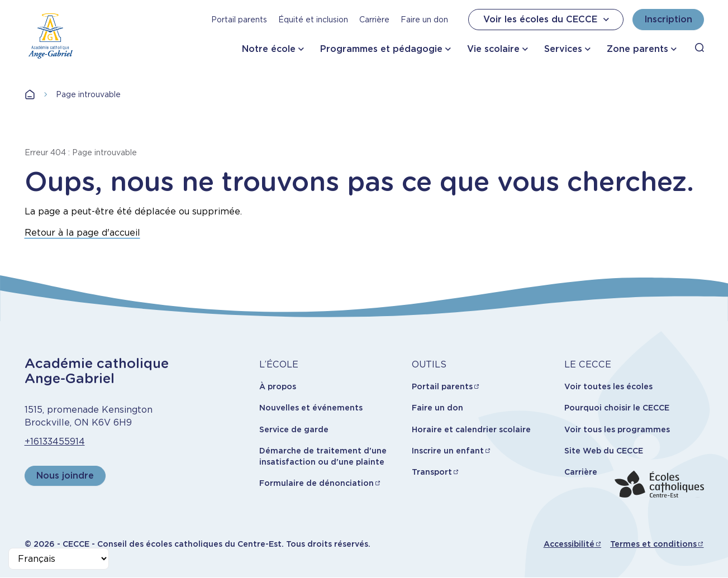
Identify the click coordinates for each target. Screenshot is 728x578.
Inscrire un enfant (448, 451)
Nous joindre (65, 476)
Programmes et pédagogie (381, 49)
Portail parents (239, 20)
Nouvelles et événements (311, 408)
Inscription (668, 19)
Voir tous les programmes (617, 429)
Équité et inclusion (313, 20)
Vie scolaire (493, 49)
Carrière (374, 20)
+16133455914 (55, 441)
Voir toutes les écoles (608, 386)
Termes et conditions (653, 544)
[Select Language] (59, 559)
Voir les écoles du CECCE (548, 20)
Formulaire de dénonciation (317, 483)
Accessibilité (569, 544)
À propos (278, 386)
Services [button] (563, 49)
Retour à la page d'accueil (82, 233)
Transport (432, 472)
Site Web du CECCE (604, 451)
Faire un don (424, 20)
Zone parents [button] (637, 49)
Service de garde (294, 429)
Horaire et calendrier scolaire (471, 429)
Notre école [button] (269, 49)
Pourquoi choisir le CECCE (617, 408)
